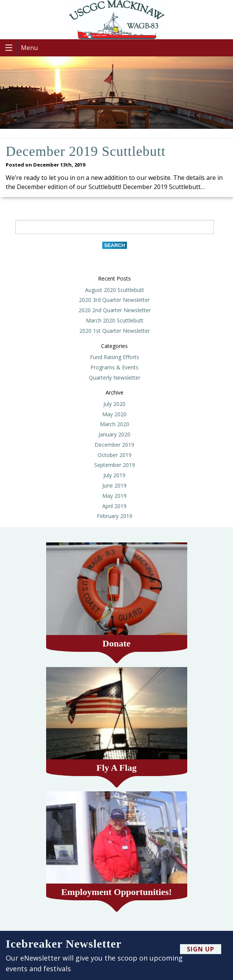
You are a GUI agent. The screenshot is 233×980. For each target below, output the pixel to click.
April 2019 (114, 506)
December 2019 (114, 445)
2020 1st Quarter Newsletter (115, 331)
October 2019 (115, 455)
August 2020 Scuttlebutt (115, 290)
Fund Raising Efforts (115, 357)
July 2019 (114, 475)
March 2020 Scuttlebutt (115, 320)
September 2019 (115, 465)
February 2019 (115, 516)
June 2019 (114, 485)
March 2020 (115, 424)
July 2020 (114, 404)
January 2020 (114, 434)
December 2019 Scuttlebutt (86, 151)
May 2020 (114, 414)
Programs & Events (114, 367)
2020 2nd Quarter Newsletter (115, 310)
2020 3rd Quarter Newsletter (114, 300)
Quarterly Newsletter (115, 378)
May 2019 (114, 496)
